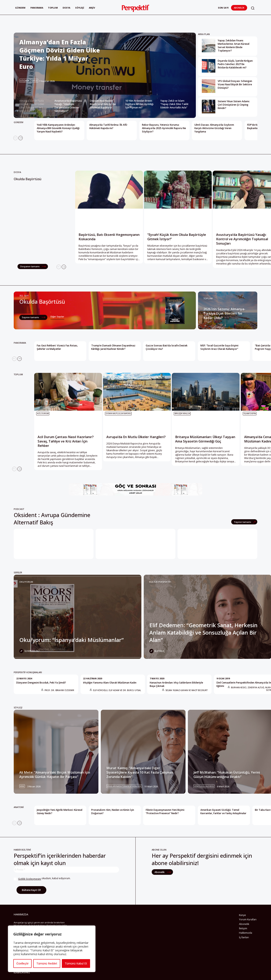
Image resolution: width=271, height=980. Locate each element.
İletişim (243, 928)
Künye (242, 915)
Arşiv (93, 8)
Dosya (68, 8)
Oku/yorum (26, 582)
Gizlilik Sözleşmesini (30, 879)
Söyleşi (81, 8)
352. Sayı (24, 296)
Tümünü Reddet (47, 963)
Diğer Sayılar (57, 316)
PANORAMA (20, 343)
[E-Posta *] (66, 870)
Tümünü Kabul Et (76, 963)
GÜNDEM (18, 122)
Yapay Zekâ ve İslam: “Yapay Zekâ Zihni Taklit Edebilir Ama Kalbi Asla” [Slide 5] (174, 104)
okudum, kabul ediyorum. (42, 879)
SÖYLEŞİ (18, 707)
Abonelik (239, 8)
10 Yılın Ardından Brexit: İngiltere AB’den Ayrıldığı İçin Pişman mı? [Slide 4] (139, 104)
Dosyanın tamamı (30, 266)
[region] (52, 949)
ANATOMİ (19, 807)
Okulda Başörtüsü (28, 179)
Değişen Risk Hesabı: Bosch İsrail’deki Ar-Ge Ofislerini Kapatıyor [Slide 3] (103, 104)
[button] (253, 8)
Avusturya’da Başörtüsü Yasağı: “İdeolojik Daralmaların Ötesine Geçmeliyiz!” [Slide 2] (68, 106)
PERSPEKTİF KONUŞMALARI (28, 672)
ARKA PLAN (204, 34)
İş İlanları (244, 937)
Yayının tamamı (243, 522)
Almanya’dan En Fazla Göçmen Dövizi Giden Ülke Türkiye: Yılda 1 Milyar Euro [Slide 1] (32, 106)
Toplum (54, 8)
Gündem (20, 8)
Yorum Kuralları (248, 919)
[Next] (21, 138)
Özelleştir (22, 963)
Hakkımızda (246, 933)
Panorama (37, 8)
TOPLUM (208, 298)
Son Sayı (223, 8)
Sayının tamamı (31, 317)
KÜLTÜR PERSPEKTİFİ (160, 582)
